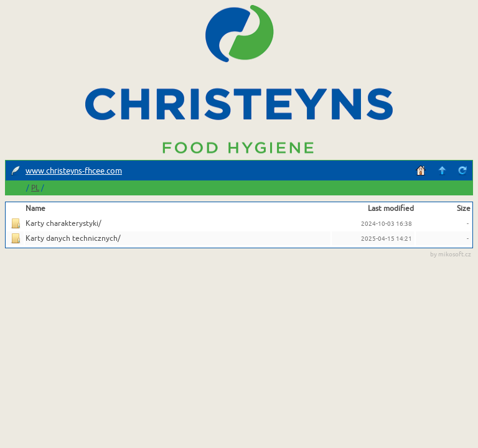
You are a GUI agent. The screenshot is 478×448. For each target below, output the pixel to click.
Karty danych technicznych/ (73, 238)
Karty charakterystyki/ (63, 223)
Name (35, 208)
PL (35, 188)
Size (464, 208)
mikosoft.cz (455, 254)
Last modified (391, 208)
